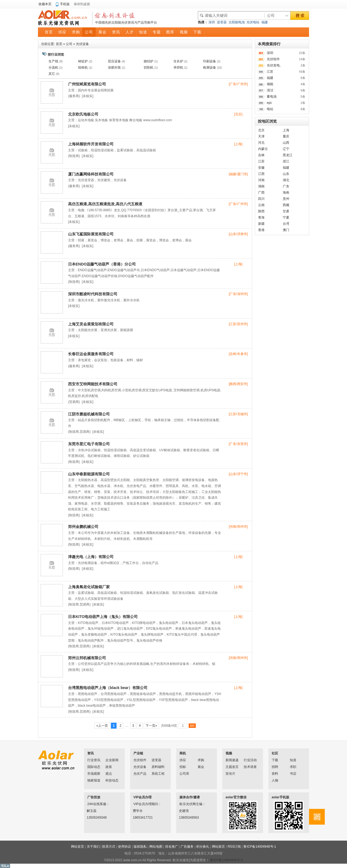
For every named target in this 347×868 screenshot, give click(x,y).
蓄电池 (272, 97)
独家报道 (94, 780)
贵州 (286, 199)
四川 (261, 199)
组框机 (83, 68)
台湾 (286, 224)
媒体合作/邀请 (190, 797)
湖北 (286, 180)
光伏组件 (273, 59)
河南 (261, 180)
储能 (270, 84)
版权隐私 (140, 847)
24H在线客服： (94, 804)
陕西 (261, 211)
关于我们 (93, 847)
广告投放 (94, 797)
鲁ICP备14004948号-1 (260, 847)
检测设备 (210, 68)
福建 (265, 22)
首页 (59, 44)
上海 (286, 130)
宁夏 (286, 217)
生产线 (53, 61)
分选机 (53, 68)
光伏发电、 (275, 65)
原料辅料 (158, 767)
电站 (270, 109)
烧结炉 (149, 61)
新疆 (261, 224)
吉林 (261, 155)
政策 (109, 767)
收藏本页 (45, 4)
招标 (183, 767)
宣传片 (230, 774)
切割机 (149, 68)
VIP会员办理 (142, 797)
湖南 (261, 186)
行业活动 (250, 760)
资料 (275, 774)
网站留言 (219, 847)
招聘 (275, 767)
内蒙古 (263, 149)
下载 (275, 760)
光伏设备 (82, 44)
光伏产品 (140, 774)
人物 (275, 780)
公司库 (184, 774)
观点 (109, 774)
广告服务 (187, 847)
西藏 (286, 205)
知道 (293, 760)
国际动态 (94, 767)
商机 (183, 753)
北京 (261, 130)
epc (269, 103)
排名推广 (172, 847)
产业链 (138, 753)
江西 (261, 174)
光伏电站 (253, 22)
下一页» (151, 726)
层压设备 (114, 61)
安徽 (261, 168)
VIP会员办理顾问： (140, 804)
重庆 (286, 136)
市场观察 (94, 774)
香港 (261, 230)
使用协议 (124, 847)
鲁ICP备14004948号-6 (226, 860)
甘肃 (286, 211)
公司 (69, 44)
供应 (183, 760)
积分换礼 (203, 847)
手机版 (65, 4)
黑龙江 (288, 155)
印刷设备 (210, 61)
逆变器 (222, 22)
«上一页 (102, 726)
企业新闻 (112, 760)
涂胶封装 (114, 68)
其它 (52, 74)
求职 (293, 767)
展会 (201, 767)
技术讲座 (250, 767)
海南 (286, 193)
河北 (261, 143)
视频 (229, 753)
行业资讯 (94, 760)
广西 (261, 193)
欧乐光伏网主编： (187, 804)
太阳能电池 (237, 22)
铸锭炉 (83, 61)
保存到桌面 (82, 4)
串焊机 (178, 68)
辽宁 (286, 149)
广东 (286, 186)
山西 (286, 143)
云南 (261, 205)
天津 (261, 136)
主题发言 (232, 767)
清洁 (270, 90)
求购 (201, 760)
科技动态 (112, 780)
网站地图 (156, 847)
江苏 (270, 72)
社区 (275, 753)
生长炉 (178, 61)
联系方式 (109, 847)
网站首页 (78, 847)
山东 (286, 174)
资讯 (91, 753)
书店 (293, 774)
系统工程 (158, 774)
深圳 (212, 22)
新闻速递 (232, 760)
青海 (261, 217)
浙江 (286, 161)
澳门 (286, 230)
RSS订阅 (234, 847)
